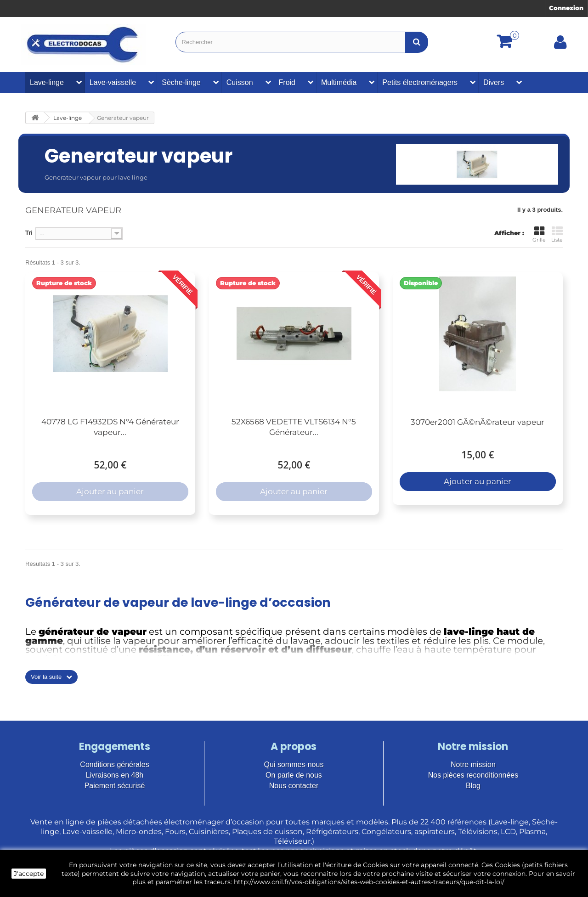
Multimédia (339, 82)
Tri (29, 233)
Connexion (566, 8)
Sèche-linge (181, 82)
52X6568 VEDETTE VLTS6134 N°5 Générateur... (294, 427)
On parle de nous (294, 775)
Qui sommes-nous (294, 764)
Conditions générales (114, 764)
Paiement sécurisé (115, 786)
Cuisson (240, 82)
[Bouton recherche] (417, 42)
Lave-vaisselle (113, 82)
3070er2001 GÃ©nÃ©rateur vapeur (478, 422)
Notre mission (473, 764)
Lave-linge (47, 82)
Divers (494, 82)
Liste (557, 234)
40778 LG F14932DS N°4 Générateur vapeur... (110, 427)
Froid (287, 82)
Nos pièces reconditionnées (473, 775)
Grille (539, 234)
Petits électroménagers (420, 82)
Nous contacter (294, 786)
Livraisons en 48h (115, 775)
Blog (473, 786)
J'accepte (29, 874)
